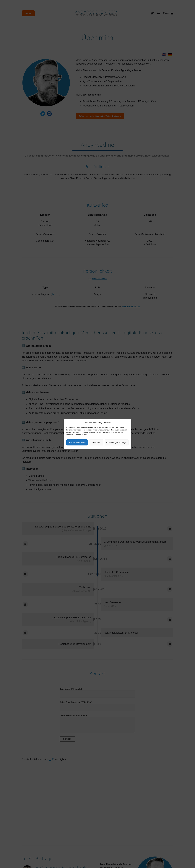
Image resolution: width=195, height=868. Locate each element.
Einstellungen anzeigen (117, 442)
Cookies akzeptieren (77, 442)
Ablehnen (96, 442)
